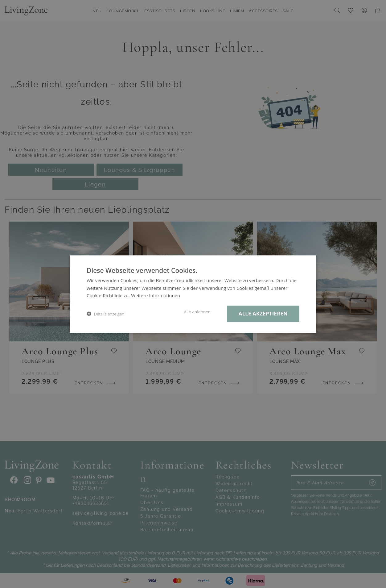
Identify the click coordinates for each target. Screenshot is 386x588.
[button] (105, 314)
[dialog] (193, 294)
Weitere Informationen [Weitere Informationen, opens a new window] (156, 296)
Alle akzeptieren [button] (263, 313)
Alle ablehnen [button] (197, 312)
